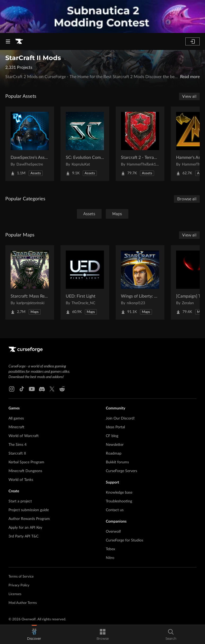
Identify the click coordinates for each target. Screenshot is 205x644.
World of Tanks (21, 480)
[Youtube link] (32, 389)
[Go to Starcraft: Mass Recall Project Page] (30, 282)
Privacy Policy (19, 585)
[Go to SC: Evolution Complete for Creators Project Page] (85, 144)
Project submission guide (29, 510)
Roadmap (114, 454)
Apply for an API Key (25, 528)
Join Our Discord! (120, 418)
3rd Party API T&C (23, 536)
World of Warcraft (24, 436)
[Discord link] (42, 389)
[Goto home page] (19, 41)
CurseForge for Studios (125, 540)
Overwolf (113, 532)
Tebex (110, 549)
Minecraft (16, 427)
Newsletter (115, 445)
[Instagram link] (12, 389)
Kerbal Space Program (26, 462)
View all (189, 96)
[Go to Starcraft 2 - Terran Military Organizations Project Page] (140, 144)
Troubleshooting (119, 501)
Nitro (110, 558)
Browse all (187, 199)
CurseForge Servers (121, 471)
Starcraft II (17, 454)
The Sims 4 (18, 445)
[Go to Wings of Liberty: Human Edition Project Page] (140, 282)
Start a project (20, 501)
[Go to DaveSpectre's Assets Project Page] (30, 144)
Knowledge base (119, 493)
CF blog (112, 436)
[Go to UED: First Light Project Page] (85, 282)
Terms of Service (21, 577)
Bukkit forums (117, 462)
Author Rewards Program (29, 519)
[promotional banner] (102, 16)
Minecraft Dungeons (25, 471)
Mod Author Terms (23, 603)
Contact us (115, 510)
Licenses (15, 594)
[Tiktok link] (22, 389)
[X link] (52, 389)
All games (16, 418)
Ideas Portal (115, 427)
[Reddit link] (62, 389)
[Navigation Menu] (8, 41)
